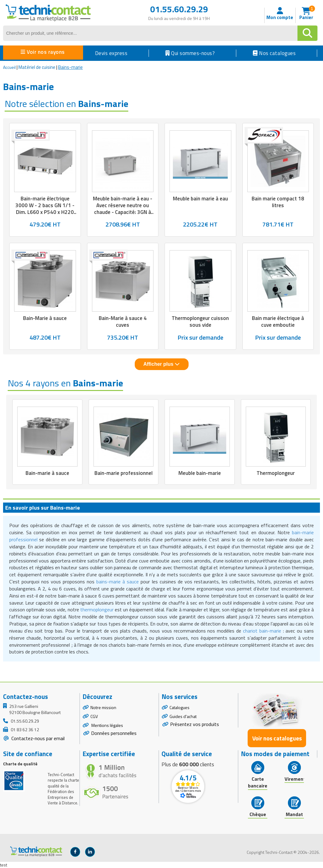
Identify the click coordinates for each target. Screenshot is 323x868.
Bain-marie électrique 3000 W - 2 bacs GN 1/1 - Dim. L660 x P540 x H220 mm (45, 209)
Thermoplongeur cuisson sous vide (200, 322)
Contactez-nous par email (37, 738)
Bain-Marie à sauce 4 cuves (123, 322)
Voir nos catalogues (277, 738)
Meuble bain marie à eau (200, 199)
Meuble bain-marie (200, 473)
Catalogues (179, 707)
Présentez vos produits (195, 724)
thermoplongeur (97, 610)
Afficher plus (161, 364)
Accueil (9, 67)
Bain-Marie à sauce (45, 318)
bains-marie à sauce (118, 582)
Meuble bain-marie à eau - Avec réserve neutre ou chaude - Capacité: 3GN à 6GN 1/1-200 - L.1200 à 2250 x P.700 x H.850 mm (123, 212)
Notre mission (103, 707)
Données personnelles (114, 733)
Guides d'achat (183, 716)
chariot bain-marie (262, 631)
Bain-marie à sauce (47, 473)
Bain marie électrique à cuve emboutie (278, 322)
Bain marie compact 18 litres (278, 202)
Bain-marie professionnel (124, 473)
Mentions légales (107, 725)
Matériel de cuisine (37, 67)
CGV (94, 716)
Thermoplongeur (276, 473)
